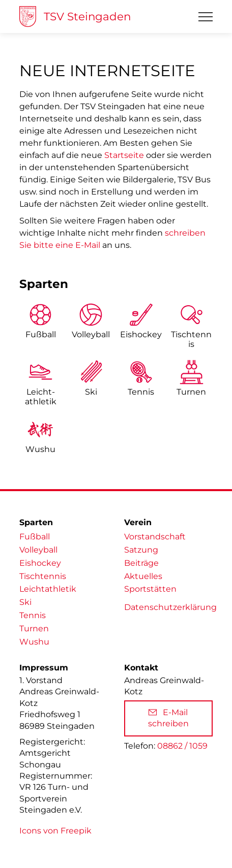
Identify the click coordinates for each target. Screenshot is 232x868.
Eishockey (141, 334)
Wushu (40, 449)
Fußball (41, 334)
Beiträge (141, 563)
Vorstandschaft (155, 537)
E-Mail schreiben (168, 718)
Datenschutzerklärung (170, 607)
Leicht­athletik (41, 397)
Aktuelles (143, 576)
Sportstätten (150, 589)
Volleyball (91, 334)
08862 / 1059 (182, 746)
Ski (91, 392)
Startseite (124, 155)
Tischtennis (191, 339)
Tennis (141, 392)
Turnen (191, 392)
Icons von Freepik (55, 831)
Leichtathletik (48, 589)
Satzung (141, 550)
